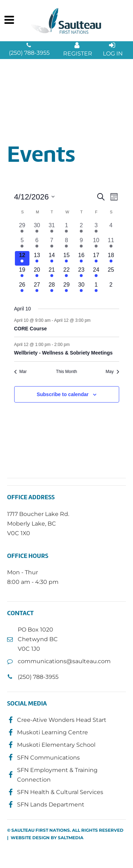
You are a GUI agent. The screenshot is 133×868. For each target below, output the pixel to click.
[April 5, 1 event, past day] (22, 244)
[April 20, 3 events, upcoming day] (37, 273)
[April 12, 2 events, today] (22, 259)
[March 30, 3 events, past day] (37, 229)
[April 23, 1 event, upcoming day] (81, 273)
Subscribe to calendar (62, 394)
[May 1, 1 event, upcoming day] (96, 288)
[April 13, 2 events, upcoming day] (37, 259)
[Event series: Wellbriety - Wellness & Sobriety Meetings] (73, 345)
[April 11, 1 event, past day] (111, 244)
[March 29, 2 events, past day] (22, 229)
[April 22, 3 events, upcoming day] (67, 273)
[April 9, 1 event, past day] (81, 244)
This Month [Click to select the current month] (66, 372)
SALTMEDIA (71, 838)
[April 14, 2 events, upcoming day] (52, 259)
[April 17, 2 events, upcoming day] (96, 259)
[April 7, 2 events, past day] (52, 244)
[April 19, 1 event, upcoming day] (22, 273)
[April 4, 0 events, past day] (111, 229)
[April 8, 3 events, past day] (67, 244)
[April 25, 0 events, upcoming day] (111, 273)
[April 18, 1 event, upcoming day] (111, 259)
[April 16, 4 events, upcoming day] (81, 259)
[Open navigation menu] (9, 21)
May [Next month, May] (112, 372)
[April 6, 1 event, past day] (37, 244)
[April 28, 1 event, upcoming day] (52, 288)
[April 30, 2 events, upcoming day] (81, 288)
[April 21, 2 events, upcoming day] (52, 273)
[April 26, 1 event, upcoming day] (22, 288)
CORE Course (31, 329)
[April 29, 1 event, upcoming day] (67, 288)
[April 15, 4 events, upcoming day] (67, 259)
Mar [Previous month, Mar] (21, 372)
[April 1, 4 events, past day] (67, 229)
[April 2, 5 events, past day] (81, 229)
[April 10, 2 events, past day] (96, 244)
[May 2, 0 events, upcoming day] (111, 288)
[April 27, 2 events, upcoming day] (37, 288)
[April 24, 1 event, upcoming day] (96, 273)
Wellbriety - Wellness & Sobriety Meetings (63, 353)
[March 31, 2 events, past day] (52, 229)
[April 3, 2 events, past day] (96, 229)
